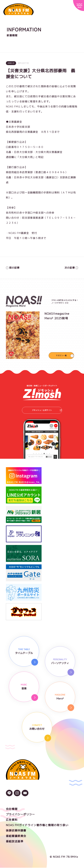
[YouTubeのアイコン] (25, 795)
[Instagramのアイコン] (17, 795)
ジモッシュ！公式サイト (47, 410)
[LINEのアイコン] (9, 795)
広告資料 (12, 820)
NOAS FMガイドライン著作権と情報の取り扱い (37, 825)
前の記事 (13, 268)
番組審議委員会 (16, 836)
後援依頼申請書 (16, 831)
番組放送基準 (15, 842)
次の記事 (71, 268)
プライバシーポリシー (20, 815)
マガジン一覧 (61, 355)
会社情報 (12, 809)
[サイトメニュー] (79, 5)
